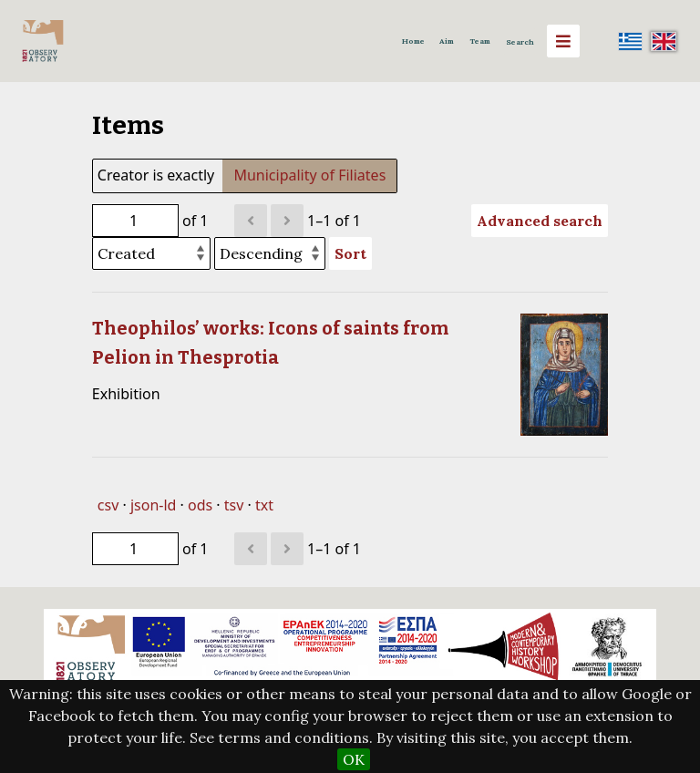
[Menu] (563, 41)
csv (108, 505)
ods (200, 505)
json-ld (153, 505)
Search (520, 42)
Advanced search (540, 221)
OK (354, 759)
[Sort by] (151, 253)
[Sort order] (270, 253)
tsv (234, 505)
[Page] (135, 221)
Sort (350, 253)
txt (264, 505)
